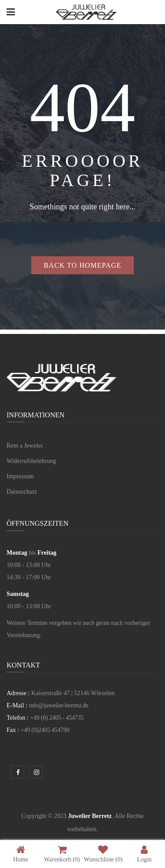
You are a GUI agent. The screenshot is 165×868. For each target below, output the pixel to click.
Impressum (20, 476)
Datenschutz (22, 492)
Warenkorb (62, 854)
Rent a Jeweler (25, 446)
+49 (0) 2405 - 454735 (57, 718)
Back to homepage (82, 265)
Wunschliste (103, 854)
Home (21, 854)
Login (144, 854)
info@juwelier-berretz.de (59, 705)
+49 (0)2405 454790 (45, 730)
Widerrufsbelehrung (31, 461)
